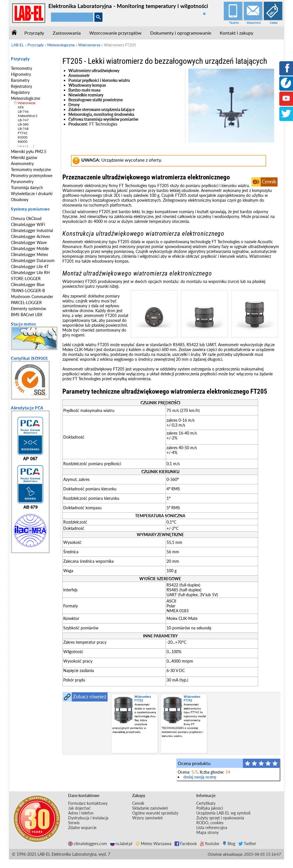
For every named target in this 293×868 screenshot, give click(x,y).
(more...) (26, 146)
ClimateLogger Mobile (30, 248)
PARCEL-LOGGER (26, 303)
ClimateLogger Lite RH (30, 273)
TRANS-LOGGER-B (28, 291)
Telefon (234, 23)
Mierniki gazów (24, 157)
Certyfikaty (206, 803)
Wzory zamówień (148, 818)
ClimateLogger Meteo (29, 254)
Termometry (21, 68)
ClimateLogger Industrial (32, 230)
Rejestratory (21, 86)
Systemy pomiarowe (30, 209)
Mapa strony (207, 832)
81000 (23, 137)
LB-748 (23, 129)
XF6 (21, 107)
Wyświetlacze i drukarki (32, 194)
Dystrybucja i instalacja (88, 818)
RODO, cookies (210, 823)
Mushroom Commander (32, 297)
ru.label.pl (121, 844)
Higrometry (21, 74)
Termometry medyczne (31, 170)
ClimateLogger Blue (28, 285)
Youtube (210, 844)
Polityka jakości (210, 808)
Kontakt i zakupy (236, 33)
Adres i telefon (81, 813)
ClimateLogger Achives (30, 236)
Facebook (186, 844)
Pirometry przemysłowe (32, 176)
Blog (229, 844)
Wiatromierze (27, 103)
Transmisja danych (27, 188)
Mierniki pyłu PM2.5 (29, 151)
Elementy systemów (28, 309)
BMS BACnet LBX (27, 315)
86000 (23, 141)
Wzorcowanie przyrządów (115, 33)
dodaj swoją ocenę (200, 777)
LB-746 (23, 111)
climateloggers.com (88, 844)
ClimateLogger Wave (29, 242)
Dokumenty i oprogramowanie (181, 33)
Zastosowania (67, 33)
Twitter (247, 844)
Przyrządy (34, 33)
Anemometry (22, 164)
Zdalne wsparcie (82, 828)
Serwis (74, 823)
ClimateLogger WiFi (28, 224)
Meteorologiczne (25, 98)
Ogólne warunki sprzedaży (155, 813)
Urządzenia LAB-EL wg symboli (223, 813)
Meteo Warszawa (153, 844)
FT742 (23, 133)
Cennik (274, 23)
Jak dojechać (79, 808)
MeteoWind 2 (28, 116)
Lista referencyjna (212, 828)
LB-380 (23, 124)
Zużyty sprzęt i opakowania (220, 818)
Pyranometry (22, 182)
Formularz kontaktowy (88, 803)
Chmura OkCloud (26, 218)
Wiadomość (254, 23)
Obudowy (20, 200)
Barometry (20, 80)
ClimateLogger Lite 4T (30, 266)
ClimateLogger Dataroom (33, 260)
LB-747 (23, 120)
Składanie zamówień (150, 808)
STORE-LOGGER (26, 279)
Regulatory (20, 92)
